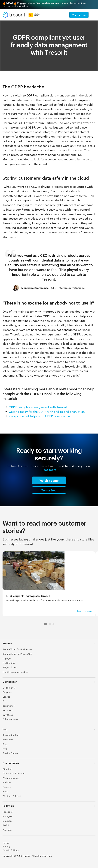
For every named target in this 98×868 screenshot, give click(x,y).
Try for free (79, 15)
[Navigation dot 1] (50, 624)
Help (5, 729)
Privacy (6, 846)
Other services (10, 719)
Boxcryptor (8, 706)
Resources (8, 739)
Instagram (8, 816)
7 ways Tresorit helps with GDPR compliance (39, 416)
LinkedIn (7, 821)
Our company (11, 763)
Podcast (7, 782)
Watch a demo (49, 480)
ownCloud (8, 715)
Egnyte (6, 697)
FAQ (5, 749)
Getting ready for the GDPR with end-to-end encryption (47, 411)
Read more (49, 469)
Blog (5, 744)
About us (7, 769)
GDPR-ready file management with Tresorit (38, 407)
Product (7, 643)
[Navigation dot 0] (46, 624)
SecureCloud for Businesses (17, 649)
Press (5, 791)
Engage (7, 658)
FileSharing (9, 663)
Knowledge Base (11, 735)
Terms (6, 843)
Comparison (10, 682)
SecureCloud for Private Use (17, 654)
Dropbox (7, 692)
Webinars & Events (12, 796)
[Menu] (94, 15)
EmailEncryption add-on (15, 672)
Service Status (10, 753)
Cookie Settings (11, 850)
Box (5, 701)
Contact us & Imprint (14, 773)
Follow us (8, 806)
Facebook (8, 812)
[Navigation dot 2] (53, 624)
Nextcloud (8, 710)
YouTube (7, 830)
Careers (7, 787)
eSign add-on (10, 667)
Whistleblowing (11, 778)
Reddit (6, 825)
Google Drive (10, 688)
